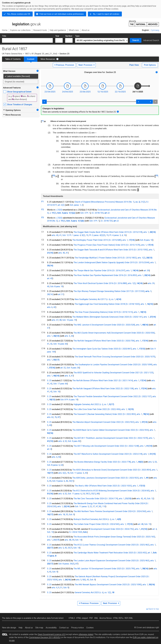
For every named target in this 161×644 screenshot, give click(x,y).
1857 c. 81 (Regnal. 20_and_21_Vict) (41, 54)
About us (29, 628)
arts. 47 (55, 320)
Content (31, 59)
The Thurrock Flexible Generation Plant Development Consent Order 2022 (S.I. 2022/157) (113, 396)
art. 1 (150, 553)
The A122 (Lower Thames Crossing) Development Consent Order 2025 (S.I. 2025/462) (112, 545)
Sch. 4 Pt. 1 (85, 213)
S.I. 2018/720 (98, 213)
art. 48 (141, 524)
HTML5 (72, 618)
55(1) (93, 494)
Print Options (150, 65)
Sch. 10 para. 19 (69, 320)
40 (48, 286)
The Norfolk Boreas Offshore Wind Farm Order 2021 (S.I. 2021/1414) (103, 381)
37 (94, 506)
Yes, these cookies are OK (19, 14)
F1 (43, 121)
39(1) (88, 494)
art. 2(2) (61, 205)
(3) (104, 235)
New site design (9, 628)
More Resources (48, 59)
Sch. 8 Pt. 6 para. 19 (69, 400)
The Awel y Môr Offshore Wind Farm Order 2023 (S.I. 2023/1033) (103, 486)
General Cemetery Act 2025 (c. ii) (89, 592)
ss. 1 (113, 299)
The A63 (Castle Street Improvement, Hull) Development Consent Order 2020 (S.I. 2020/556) (114, 333)
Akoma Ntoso (106, 618)
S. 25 (49, 381)
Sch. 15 (147, 524)
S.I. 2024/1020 (76, 532)
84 (98, 494)
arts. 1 (146, 232)
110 (104, 506)
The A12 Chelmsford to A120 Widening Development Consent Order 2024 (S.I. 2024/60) (111, 491)
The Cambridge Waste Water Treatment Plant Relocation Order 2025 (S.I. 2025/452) (110, 553)
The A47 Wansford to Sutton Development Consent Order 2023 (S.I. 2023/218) (108, 454)
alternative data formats (48, 618)
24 (84, 494)
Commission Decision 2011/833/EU (45, 637)
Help (21, 628)
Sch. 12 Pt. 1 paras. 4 (72, 235)
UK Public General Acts (12, 54)
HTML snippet (82, 618)
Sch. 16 (57, 392)
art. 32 (63, 368)
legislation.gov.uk (21, 23)
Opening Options (12, 110)
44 (72, 336)
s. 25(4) (59, 210)
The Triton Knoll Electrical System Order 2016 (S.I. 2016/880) (100, 283)
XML (96, 618)
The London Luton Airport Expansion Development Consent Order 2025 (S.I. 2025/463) (112, 561)
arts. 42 (140, 499)
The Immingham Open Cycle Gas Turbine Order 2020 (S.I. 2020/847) (102, 349)
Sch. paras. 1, (76, 205)
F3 (157, 176)
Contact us (64, 628)
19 (107, 235)
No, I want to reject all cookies (106, 14)
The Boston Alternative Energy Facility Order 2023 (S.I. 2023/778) (102, 462)
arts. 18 (62, 514)
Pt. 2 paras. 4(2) (96, 235)
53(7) (70, 548)
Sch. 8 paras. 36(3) (66, 564)
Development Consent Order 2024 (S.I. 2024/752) (112, 529)
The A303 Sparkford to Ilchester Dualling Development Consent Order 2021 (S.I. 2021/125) (114, 373)
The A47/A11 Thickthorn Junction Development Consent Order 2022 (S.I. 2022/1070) (111, 438)
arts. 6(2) (62, 473)
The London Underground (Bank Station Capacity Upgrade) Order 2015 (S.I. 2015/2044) (112, 262)
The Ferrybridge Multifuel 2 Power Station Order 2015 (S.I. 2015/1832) (106, 258)
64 (62, 465)
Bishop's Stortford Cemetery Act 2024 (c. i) (92, 519)
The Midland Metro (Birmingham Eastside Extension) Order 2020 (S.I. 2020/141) (108, 317)
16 (125, 235)
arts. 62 (50, 417)
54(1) (71, 481)
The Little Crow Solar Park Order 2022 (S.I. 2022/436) (97, 409)
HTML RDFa (118, 618)
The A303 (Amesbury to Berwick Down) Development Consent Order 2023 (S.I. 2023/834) (112, 470)
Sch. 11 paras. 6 (75, 494)
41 (60, 235)
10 (87, 235)
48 (60, 320)
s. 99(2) (53, 213)
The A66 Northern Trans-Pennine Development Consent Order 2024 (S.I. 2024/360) (110, 511)
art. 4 (49, 449)
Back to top (154, 609)
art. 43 (50, 278)
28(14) (50, 294)
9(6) (84, 580)
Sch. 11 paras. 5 (77, 473)
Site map (39, 628)
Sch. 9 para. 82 (74, 441)
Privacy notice (77, 628)
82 (100, 506)
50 (59, 457)
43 (145, 499)
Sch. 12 (150, 499)
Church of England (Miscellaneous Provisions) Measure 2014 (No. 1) (104, 202)
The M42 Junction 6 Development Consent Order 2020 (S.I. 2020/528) (104, 325)
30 (86, 473)
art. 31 (61, 294)
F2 (54, 176)
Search (136, 40)
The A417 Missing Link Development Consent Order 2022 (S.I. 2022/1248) (106, 446)
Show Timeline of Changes (20, 105)
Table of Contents (13, 59)
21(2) (143, 202)
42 (55, 307)
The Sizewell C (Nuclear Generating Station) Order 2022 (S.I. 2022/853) (105, 414)
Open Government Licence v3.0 (52, 634)
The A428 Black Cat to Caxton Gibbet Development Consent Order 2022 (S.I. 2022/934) (111, 430)
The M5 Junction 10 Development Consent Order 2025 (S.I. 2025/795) (104, 569)
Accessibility (51, 628)
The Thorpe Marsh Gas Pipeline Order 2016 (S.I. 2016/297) (99, 271)
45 (50, 481)
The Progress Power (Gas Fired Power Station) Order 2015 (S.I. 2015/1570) (107, 245)
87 (59, 417)
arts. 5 (67, 336)
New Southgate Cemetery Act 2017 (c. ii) (92, 299)
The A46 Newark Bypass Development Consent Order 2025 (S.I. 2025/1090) (108, 585)
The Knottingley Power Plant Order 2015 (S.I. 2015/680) (97, 240)
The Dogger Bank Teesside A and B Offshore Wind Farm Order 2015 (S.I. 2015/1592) (111, 250)
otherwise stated (86, 634)
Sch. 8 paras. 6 (53, 465)
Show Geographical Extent (19, 92)
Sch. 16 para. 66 (60, 344)
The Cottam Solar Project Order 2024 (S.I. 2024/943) (97, 524)
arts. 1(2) (142, 258)
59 (73, 540)
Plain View (134, 65)
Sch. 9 (72, 514)
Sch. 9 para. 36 (73, 368)
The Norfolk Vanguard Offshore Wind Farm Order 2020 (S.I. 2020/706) (104, 341)
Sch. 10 (50, 532)
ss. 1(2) (108, 592)
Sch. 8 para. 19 (57, 286)
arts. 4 (67, 376)
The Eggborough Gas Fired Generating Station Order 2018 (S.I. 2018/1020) (107, 304)
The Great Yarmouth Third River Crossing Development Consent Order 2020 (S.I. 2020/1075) (115, 357)
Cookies (90, 628)
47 (72, 376)
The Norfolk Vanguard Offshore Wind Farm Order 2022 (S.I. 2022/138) (103, 389)
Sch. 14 (78, 540)
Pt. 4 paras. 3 (115, 235)
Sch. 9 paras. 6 (59, 481)
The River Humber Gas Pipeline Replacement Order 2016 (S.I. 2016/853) (105, 275)
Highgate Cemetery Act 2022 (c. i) (88, 404)
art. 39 (146, 271)
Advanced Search (151, 40)
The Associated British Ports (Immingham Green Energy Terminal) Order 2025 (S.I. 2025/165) (114, 537)
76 (56, 417)
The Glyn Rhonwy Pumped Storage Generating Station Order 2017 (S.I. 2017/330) (109, 291)
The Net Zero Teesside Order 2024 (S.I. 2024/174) (96, 499)
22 (91, 506)
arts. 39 (151, 283)
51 (61, 588)
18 (68, 473)
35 (67, 514)
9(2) (83, 235)
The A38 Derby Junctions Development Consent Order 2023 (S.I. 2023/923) (106, 478)
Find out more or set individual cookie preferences (62, 14)
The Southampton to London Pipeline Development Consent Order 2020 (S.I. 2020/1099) (114, 365)
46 (67, 481)
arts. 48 (68, 540)
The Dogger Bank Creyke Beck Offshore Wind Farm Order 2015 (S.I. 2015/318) (108, 232)
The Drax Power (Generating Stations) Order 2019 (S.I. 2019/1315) (104, 312)
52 (66, 441)
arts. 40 (55, 235)
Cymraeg (155, 30)
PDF (91, 618)
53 (156, 462)
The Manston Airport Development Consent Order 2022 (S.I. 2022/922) (103, 422)
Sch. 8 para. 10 (146, 240)
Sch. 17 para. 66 (60, 384)
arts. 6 (50, 307)
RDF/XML (129, 618)
